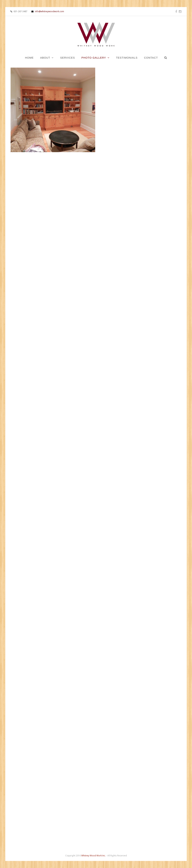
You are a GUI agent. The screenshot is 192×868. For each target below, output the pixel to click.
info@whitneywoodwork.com (48, 11)
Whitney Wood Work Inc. (93, 856)
